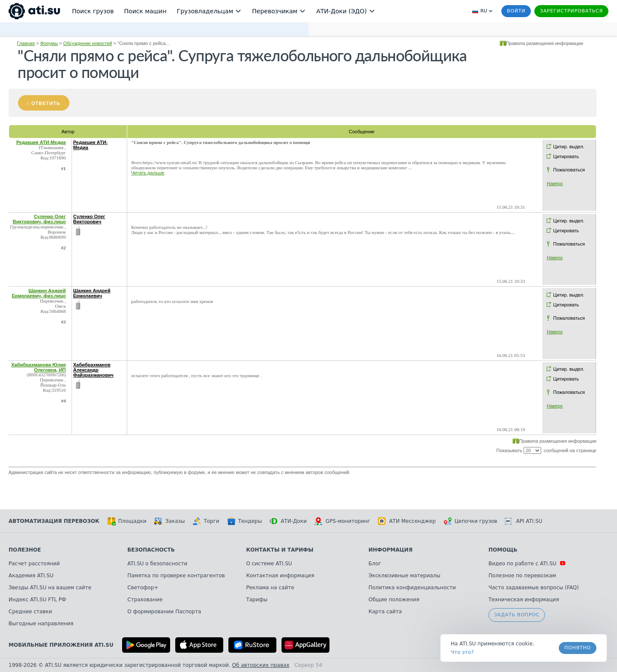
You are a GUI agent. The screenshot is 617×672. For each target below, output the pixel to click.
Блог (375, 564)
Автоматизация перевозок (54, 521)
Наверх (555, 183)
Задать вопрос (517, 615)
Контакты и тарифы (280, 550)
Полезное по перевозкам (522, 576)
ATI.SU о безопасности (157, 564)
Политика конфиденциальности (412, 588)
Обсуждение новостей (88, 43)
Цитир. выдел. (569, 147)
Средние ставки (30, 612)
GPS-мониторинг (342, 521)
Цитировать (566, 156)
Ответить (46, 103)
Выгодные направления (41, 624)
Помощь (503, 550)
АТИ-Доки (288, 521)
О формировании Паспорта (164, 612)
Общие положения (394, 600)
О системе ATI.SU (269, 564)
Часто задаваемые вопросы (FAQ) (534, 588)
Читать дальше (148, 173)
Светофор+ (143, 588)
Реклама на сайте (270, 588)
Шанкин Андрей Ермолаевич (92, 293)
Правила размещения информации (545, 43)
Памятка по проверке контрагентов (176, 576)
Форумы (49, 43)
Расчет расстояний (34, 564)
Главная (26, 43)
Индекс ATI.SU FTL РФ (37, 600)
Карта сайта (385, 612)
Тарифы (257, 600)
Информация (391, 550)
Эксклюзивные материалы (404, 576)
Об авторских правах (261, 665)
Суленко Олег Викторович (89, 219)
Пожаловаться (569, 170)
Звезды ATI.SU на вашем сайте (50, 588)
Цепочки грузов (470, 521)
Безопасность (151, 550)
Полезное (25, 550)
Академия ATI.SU (31, 576)
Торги (206, 521)
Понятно (578, 648)
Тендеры (244, 521)
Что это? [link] (462, 652)
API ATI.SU (523, 521)
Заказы (170, 521)
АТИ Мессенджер (407, 521)
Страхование (145, 600)
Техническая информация (524, 600)
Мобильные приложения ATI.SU (61, 645)
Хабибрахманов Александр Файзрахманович (93, 370)
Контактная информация (280, 576)
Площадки (127, 521)
